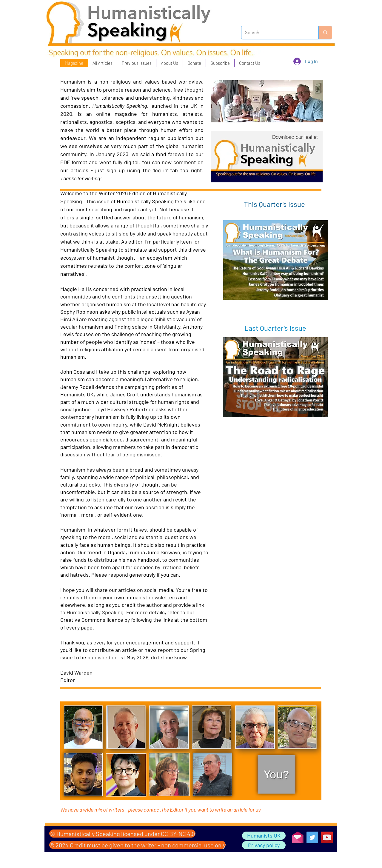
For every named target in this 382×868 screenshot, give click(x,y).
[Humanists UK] (264, 836)
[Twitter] (312, 837)
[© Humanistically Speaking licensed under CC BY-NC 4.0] (122, 834)
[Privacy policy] (264, 845)
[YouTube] (327, 837)
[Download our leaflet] (295, 137)
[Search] (275, 33)
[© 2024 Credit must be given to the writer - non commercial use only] (137, 845)
